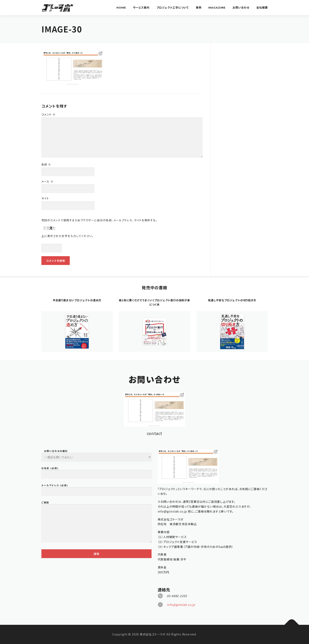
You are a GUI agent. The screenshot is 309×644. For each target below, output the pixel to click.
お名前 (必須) (96, 579)
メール (48, 181)
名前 (46, 164)
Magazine (217, 8)
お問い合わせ (241, 8)
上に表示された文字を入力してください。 (68, 236)
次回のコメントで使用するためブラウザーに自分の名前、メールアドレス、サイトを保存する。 (100, 220)
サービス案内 (141, 8)
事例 (199, 8)
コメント (49, 114)
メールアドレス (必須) (96, 596)
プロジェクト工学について (173, 8)
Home (121, 8)
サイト (45, 198)
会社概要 (262, 8)
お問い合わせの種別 (96, 560)
